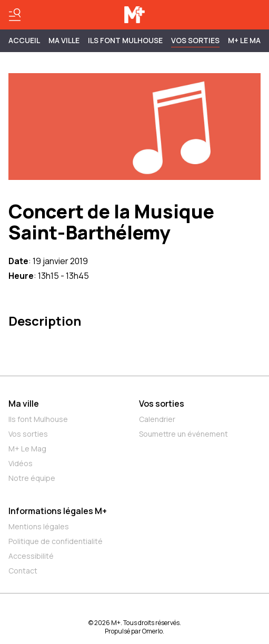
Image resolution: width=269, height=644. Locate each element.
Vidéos (21, 463)
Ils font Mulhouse (38, 419)
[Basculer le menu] (15, 15)
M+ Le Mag (247, 40)
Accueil (24, 40)
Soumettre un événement (183, 434)
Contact (23, 571)
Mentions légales (39, 526)
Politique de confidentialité (56, 541)
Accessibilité (31, 556)
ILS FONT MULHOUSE (125, 40)
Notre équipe (32, 478)
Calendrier (157, 419)
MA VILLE (64, 40)
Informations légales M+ (58, 511)
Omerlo (152, 631)
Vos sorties (195, 40)
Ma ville (24, 404)
